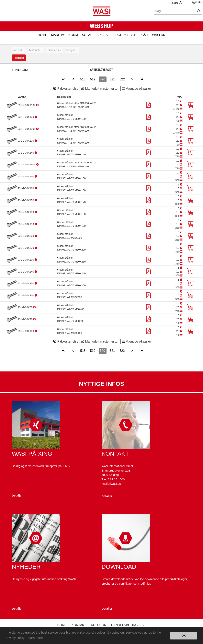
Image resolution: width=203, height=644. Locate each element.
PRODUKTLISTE (125, 35)
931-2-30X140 (26, 153)
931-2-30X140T (27, 164)
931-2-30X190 (26, 224)
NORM (73, 35)
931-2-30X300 (26, 295)
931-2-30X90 (25, 319)
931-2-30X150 (26, 176)
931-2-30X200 (26, 236)
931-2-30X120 (26, 117)
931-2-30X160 (26, 188)
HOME (42, 35)
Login (175, 3)
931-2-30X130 (26, 141)
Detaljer (17, 495)
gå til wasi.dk (153, 35)
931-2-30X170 (26, 200)
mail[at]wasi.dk (111, 484)
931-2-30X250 (26, 283)
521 (112, 79)
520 (102, 79)
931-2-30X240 (26, 272)
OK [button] (184, 636)
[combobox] (19, 50)
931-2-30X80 (25, 307)
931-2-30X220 (26, 248)
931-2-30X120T (27, 129)
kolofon (99, 625)
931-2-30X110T (27, 105)
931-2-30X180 (26, 212)
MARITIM (58, 35)
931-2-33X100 (26, 331)
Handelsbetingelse (128, 625)
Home (62, 625)
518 (83, 79)
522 (122, 79)
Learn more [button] (35, 638)
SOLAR (87, 35)
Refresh (19, 58)
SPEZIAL (103, 35)
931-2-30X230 (26, 260)
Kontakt (79, 625)
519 (93, 79)
